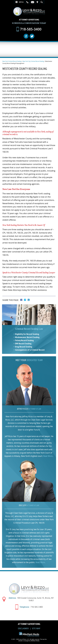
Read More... (48, 456)
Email (33, 2)
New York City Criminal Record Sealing (33, 61)
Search (42, 2)
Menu (21, 2)
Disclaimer (23, 629)
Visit (37, 2)
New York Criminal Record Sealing (12, 61)
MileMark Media (35, 641)
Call (27, 2)
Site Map (36, 629)
